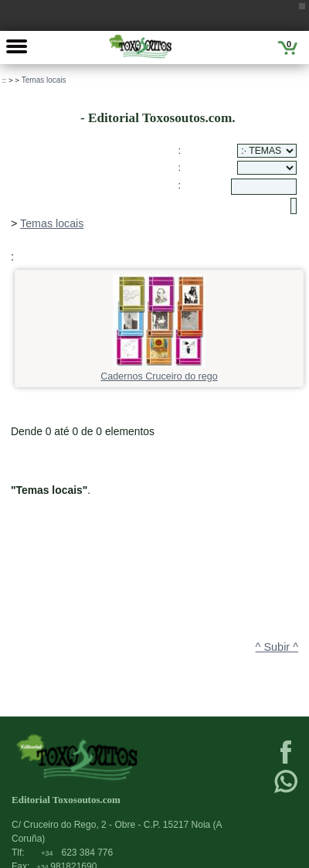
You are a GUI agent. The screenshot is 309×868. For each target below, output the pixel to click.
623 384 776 (77, 853)
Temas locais (44, 80)
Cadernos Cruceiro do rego (159, 371)
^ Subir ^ (277, 647)
